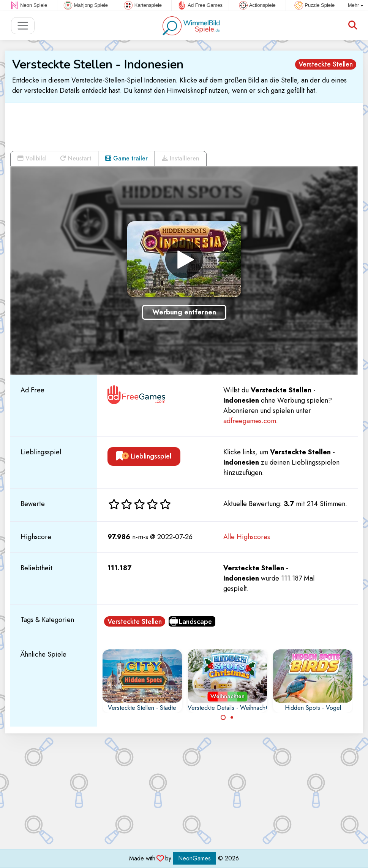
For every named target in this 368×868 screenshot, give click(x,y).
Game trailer (126, 158)
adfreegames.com (250, 421)
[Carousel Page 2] (232, 717)
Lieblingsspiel (144, 456)
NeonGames (195, 858)
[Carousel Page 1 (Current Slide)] (223, 717)
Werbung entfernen (184, 312)
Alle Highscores (247, 537)
